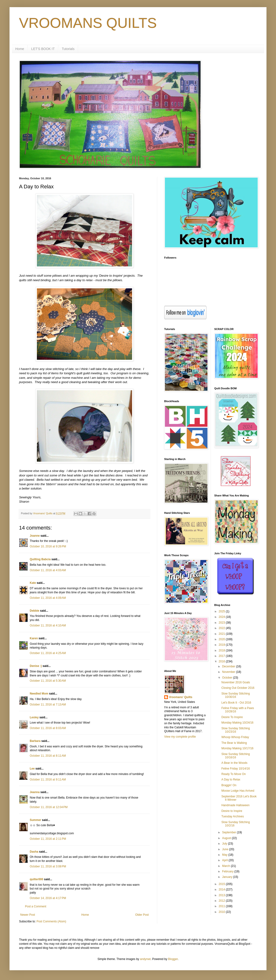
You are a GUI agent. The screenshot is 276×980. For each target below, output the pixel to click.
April (225, 860)
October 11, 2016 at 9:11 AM (48, 780)
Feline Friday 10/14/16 (235, 769)
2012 (222, 901)
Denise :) (36, 666)
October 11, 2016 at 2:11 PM (48, 839)
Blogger (173, 959)
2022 (222, 628)
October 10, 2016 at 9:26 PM (48, 546)
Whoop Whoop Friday (235, 737)
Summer (35, 820)
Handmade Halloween (235, 805)
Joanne (35, 536)
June (225, 849)
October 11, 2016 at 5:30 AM (48, 681)
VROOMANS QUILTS (88, 23)
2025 (222, 611)
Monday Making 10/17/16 (237, 748)
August (227, 838)
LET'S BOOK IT (43, 49)
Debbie (34, 611)
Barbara (35, 741)
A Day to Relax (231, 780)
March (226, 866)
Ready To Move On (234, 774)
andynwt (145, 959)
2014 (222, 890)
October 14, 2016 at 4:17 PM (48, 898)
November (229, 672)
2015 (222, 884)
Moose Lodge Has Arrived (238, 791)
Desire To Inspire (232, 717)
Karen (34, 638)
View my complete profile (180, 737)
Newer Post (28, 915)
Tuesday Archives (232, 816)
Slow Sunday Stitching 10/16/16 (235, 756)
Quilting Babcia (40, 559)
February (228, 871)
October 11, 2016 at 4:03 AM (48, 570)
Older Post (142, 915)
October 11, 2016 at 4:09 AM (48, 598)
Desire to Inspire (232, 811)
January (227, 877)
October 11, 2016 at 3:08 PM (48, 866)
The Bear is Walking (234, 743)
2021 (222, 634)
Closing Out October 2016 (238, 688)
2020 (222, 639)
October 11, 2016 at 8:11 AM (48, 756)
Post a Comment (36, 906)
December (229, 666)
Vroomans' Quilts (181, 697)
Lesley (34, 717)
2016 (222, 661)
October (227, 678)
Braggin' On (229, 785)
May (225, 855)
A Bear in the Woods (234, 763)
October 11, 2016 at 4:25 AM (48, 653)
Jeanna (35, 792)
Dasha (34, 852)
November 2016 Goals (236, 682)
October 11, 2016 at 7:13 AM (48, 705)
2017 (222, 656)
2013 (222, 895)
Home (20, 49)
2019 (222, 645)
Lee (32, 769)
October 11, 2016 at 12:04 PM (49, 807)
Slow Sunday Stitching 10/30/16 (235, 695)
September (229, 832)
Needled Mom (39, 694)
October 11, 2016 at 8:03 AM (48, 728)
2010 (222, 912)
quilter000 (37, 879)
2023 (222, 623)
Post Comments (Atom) (51, 921)
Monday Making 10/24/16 (237, 723)
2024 (222, 617)
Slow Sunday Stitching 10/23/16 (235, 730)
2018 (222, 650)
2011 (222, 906)
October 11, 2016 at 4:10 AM (48, 625)
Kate (33, 583)
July (225, 844)
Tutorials (68, 49)
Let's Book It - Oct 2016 (236, 703)
